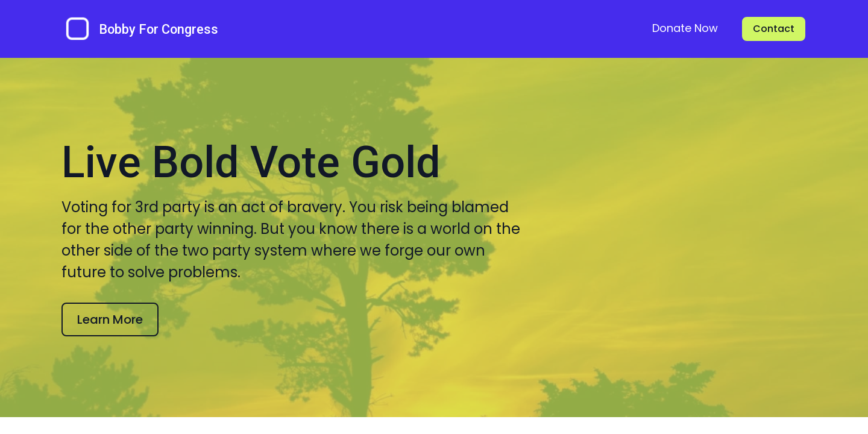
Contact (774, 29)
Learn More (111, 354)
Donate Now (685, 28)
